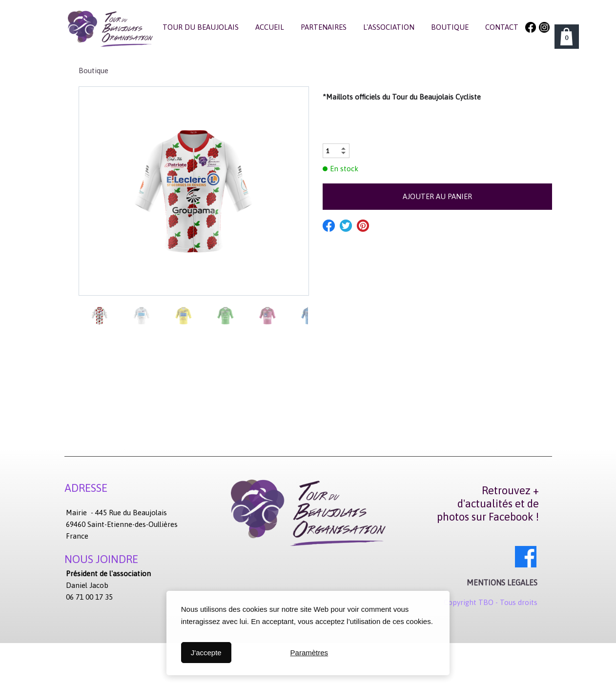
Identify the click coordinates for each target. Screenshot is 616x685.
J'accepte (206, 653)
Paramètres (309, 653)
